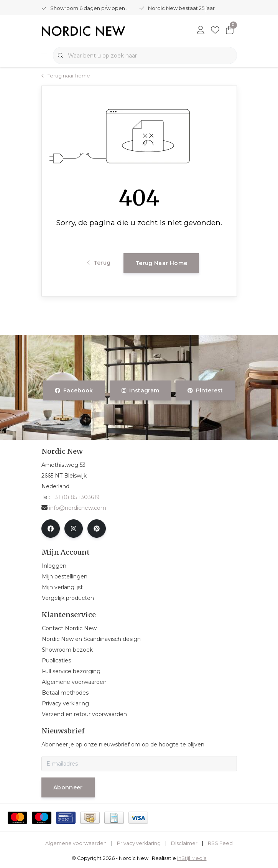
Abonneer (68, 787)
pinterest (205, 390)
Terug (99, 263)
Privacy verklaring (139, 843)
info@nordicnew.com (74, 508)
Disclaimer (184, 843)
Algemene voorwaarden (76, 843)
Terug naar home (161, 263)
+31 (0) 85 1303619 (76, 497)
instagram (140, 390)
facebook (74, 390)
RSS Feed (220, 843)
